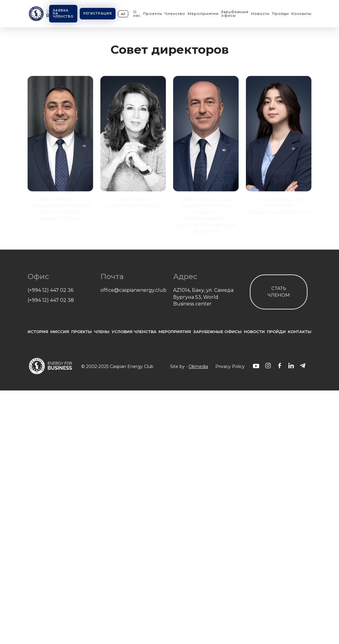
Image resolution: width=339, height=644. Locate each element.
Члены (102, 332)
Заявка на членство (63, 14)
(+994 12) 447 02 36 (50, 290)
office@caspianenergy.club (133, 290)
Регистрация (98, 14)
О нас (137, 14)
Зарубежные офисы (235, 14)
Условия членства (134, 332)
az (123, 14)
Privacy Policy (230, 366)
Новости (260, 14)
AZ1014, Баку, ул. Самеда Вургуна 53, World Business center (203, 297)
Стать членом (279, 292)
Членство (175, 14)
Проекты (153, 14)
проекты (82, 332)
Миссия (60, 332)
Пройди (280, 14)
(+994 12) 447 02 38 (51, 300)
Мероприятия (203, 14)
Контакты (301, 14)
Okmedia (198, 366)
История (38, 332)
